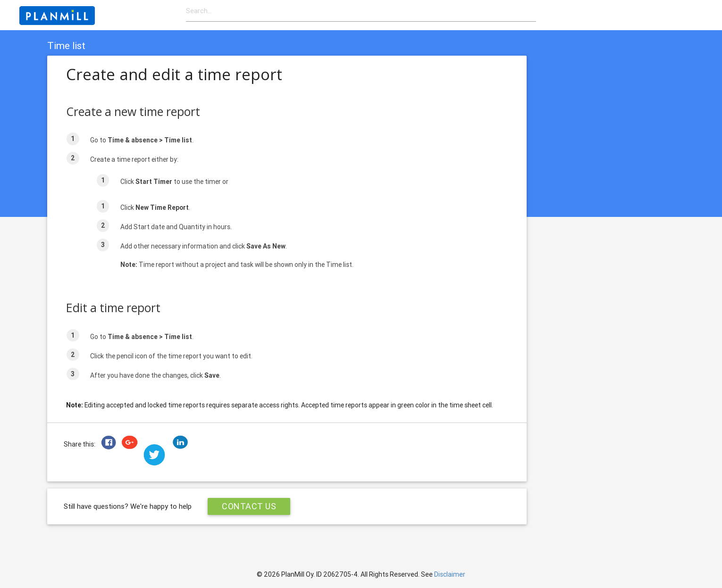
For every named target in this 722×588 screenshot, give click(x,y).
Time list (66, 46)
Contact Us (249, 506)
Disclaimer (450, 574)
